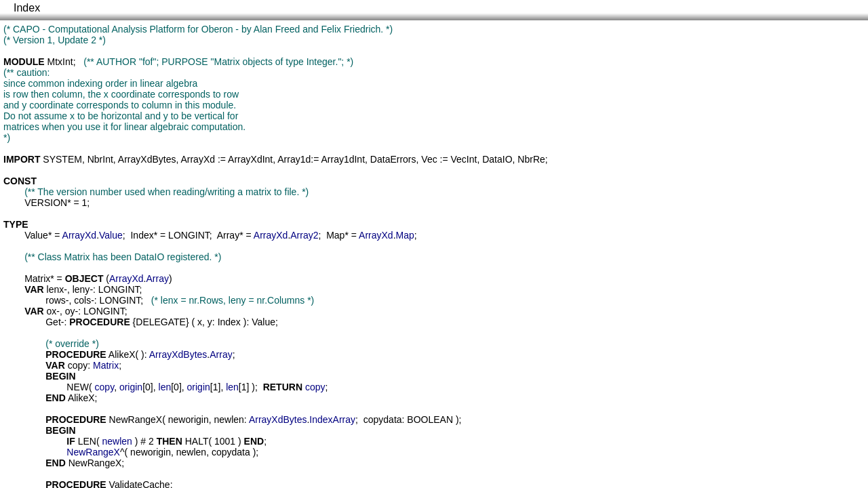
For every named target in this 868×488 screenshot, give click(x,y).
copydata (383, 420)
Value (36, 235)
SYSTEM (62, 159)
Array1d (294, 159)
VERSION (46, 203)
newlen (229, 420)
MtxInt (60, 62)
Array (228, 235)
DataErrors (393, 159)
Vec (429, 159)
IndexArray (332, 420)
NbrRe (531, 159)
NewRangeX (136, 420)
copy (78, 365)
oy (70, 311)
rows (56, 300)
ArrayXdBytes (147, 159)
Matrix (37, 279)
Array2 (304, 235)
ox (52, 311)
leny (81, 289)
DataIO (497, 159)
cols (82, 300)
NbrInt (100, 159)
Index (27, 8)
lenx (56, 289)
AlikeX (122, 354)
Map (335, 235)
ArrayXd (198, 159)
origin (131, 387)
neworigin (189, 420)
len (165, 387)
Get (53, 322)
